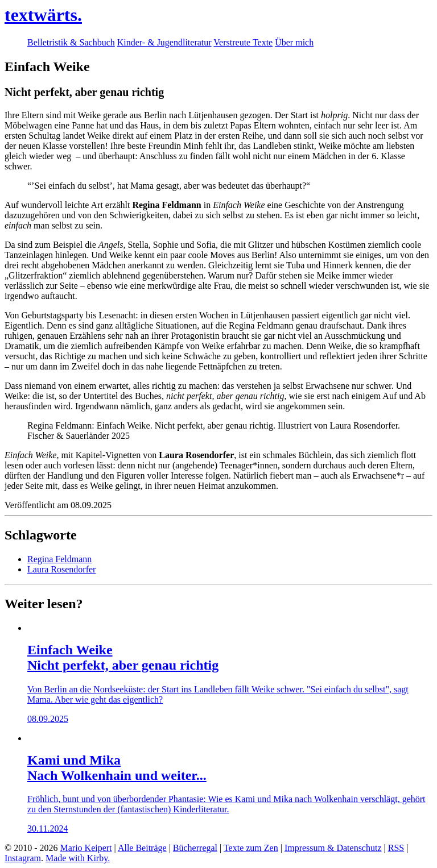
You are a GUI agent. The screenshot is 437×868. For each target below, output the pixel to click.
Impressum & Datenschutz (333, 848)
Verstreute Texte (243, 42)
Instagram (23, 858)
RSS (396, 848)
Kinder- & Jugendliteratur (164, 42)
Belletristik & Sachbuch (71, 42)
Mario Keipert (86, 848)
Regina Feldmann (59, 559)
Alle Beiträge (142, 848)
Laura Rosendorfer (61, 569)
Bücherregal (195, 848)
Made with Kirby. (78, 858)
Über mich (294, 42)
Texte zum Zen (251, 848)
